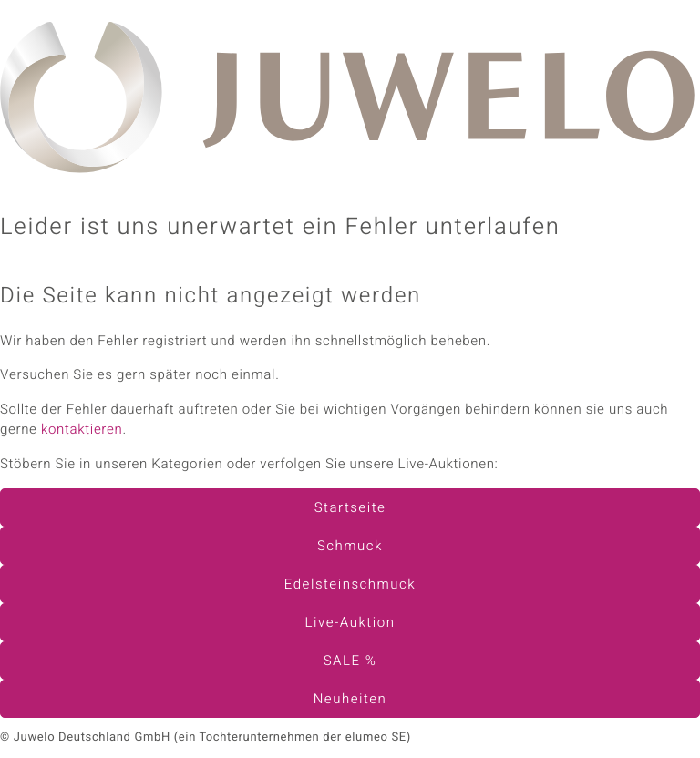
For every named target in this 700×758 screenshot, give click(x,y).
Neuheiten (350, 700)
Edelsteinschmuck (350, 585)
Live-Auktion (350, 623)
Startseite (350, 508)
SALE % (350, 661)
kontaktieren (82, 430)
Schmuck (350, 547)
